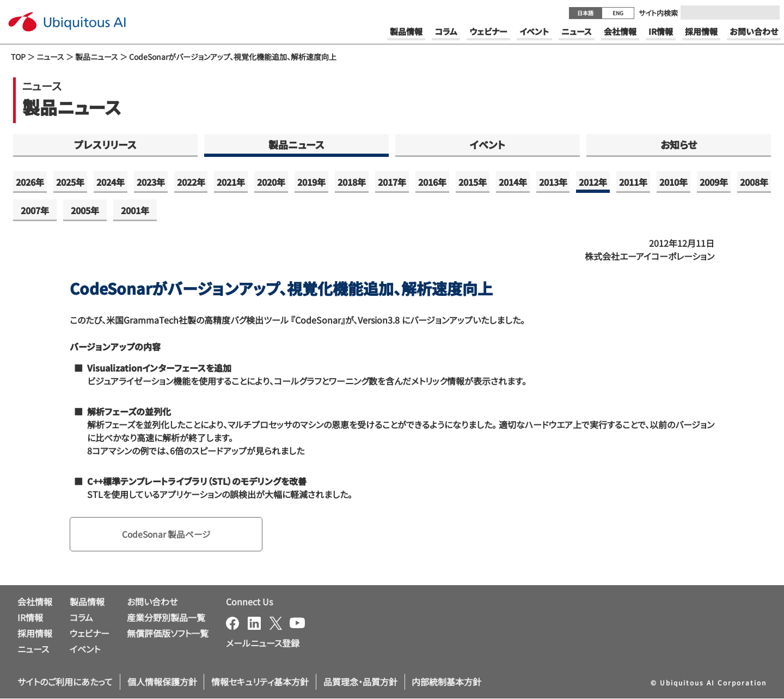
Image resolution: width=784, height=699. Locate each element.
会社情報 (35, 602)
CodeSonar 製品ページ (167, 534)
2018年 (352, 182)
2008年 (754, 182)
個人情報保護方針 (162, 682)
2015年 (473, 182)
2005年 (85, 210)
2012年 (593, 182)
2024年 (111, 182)
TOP (18, 57)
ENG (618, 13)
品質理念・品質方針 (360, 682)
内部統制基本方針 (446, 682)
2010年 (673, 182)
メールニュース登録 (263, 643)
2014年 (513, 182)
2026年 (30, 182)
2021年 (231, 182)
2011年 (633, 182)
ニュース (50, 57)
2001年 (135, 210)
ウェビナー (90, 633)
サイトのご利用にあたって (65, 682)
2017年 (392, 182)
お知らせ (679, 144)
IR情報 (30, 618)
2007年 (35, 210)
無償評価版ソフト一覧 (168, 633)
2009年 (714, 182)
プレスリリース (105, 144)
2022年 (191, 182)
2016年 (432, 182)
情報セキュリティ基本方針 (260, 682)
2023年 (151, 182)
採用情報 (35, 633)
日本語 (585, 13)
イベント (488, 144)
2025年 (70, 182)
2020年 (271, 182)
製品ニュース (97, 57)
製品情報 (87, 602)
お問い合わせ (152, 602)
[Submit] (768, 13)
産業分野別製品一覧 (166, 618)
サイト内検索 (658, 13)
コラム (81, 618)
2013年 (553, 182)
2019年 (311, 182)
